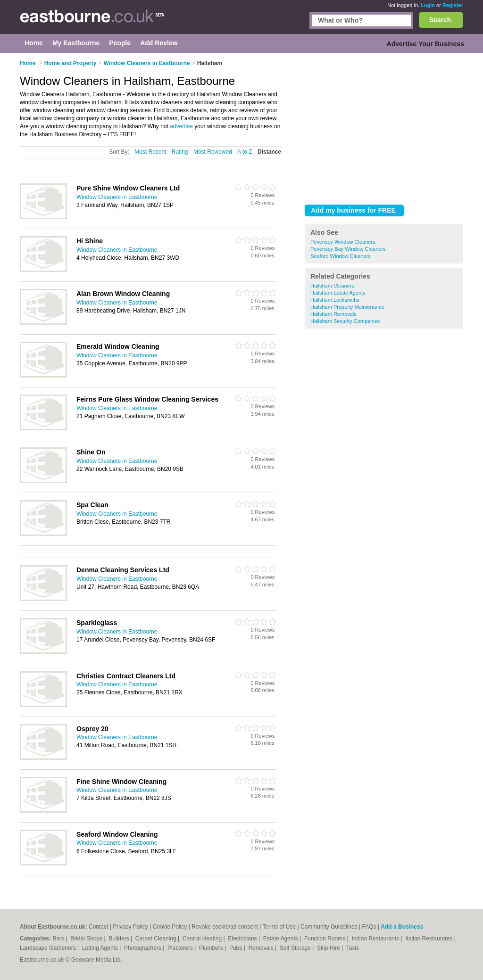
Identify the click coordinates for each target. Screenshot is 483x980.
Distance (269, 152)
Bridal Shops (87, 939)
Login (428, 5)
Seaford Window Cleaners (341, 256)
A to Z (245, 152)
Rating (180, 152)
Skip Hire (329, 948)
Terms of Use (279, 927)
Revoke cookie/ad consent (225, 927)
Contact (98, 927)
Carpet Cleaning (157, 939)
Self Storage (296, 948)
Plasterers (181, 948)
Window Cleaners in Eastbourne (117, 197)
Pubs (237, 948)
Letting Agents (101, 948)
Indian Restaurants (376, 939)
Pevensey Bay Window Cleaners (348, 249)
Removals (262, 948)
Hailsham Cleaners (332, 286)
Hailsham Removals (333, 314)
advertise (181, 126)
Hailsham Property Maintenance (347, 307)
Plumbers (212, 948)
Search (440, 20)
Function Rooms (326, 939)
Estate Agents (281, 939)
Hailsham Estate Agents (338, 293)
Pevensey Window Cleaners (343, 242)
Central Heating (203, 939)
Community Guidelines (329, 927)
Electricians (243, 939)
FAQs (369, 927)
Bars (59, 939)
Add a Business (402, 927)
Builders (120, 939)
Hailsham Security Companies (345, 321)
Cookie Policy (170, 927)
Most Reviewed (213, 152)
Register (453, 5)
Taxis (353, 948)
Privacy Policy (130, 927)
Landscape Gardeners (49, 948)
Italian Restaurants (429, 939)
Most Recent (150, 152)
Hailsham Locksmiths (335, 300)
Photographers (143, 948)
